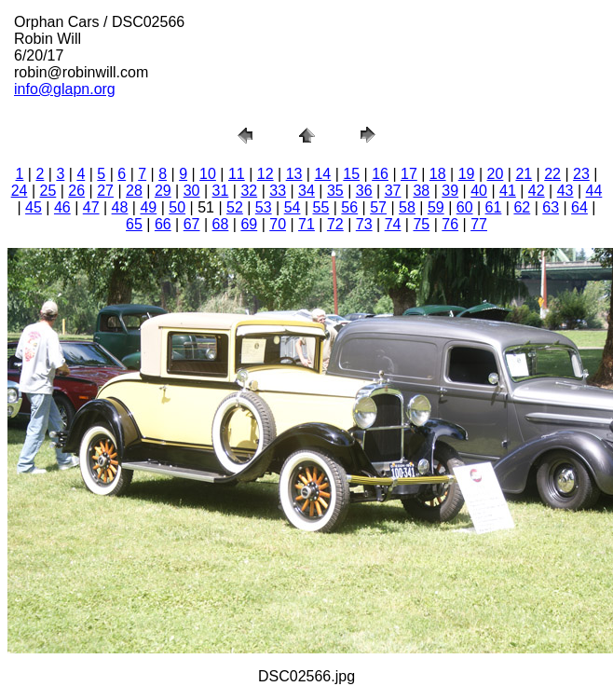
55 (321, 207)
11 (237, 174)
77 (479, 224)
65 (134, 224)
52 (235, 207)
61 (494, 207)
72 (335, 224)
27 (105, 191)
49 (148, 207)
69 (249, 224)
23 (581, 174)
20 (496, 174)
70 (278, 224)
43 (565, 191)
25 (48, 191)
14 (322, 174)
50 (177, 207)
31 (221, 191)
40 (479, 191)
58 (407, 207)
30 (192, 191)
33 (278, 191)
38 (421, 191)
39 (450, 191)
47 (91, 207)
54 (293, 207)
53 (264, 207)
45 (34, 207)
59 (436, 207)
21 (524, 174)
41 (508, 191)
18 (438, 174)
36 (364, 191)
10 (208, 174)
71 (306, 224)
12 (266, 174)
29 (163, 191)
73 (364, 224)
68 (221, 224)
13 (294, 174)
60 (465, 207)
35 (335, 191)
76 (450, 224)
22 (552, 174)
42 (537, 191)
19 (467, 174)
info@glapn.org (65, 89)
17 (409, 174)
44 (594, 191)
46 (62, 207)
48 (120, 207)
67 (192, 224)
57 (378, 207)
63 (551, 207)
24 (20, 191)
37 (393, 191)
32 (249, 191)
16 (380, 174)
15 (351, 174)
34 (306, 191)
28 (134, 191)
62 (522, 207)
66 (163, 224)
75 (421, 224)
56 (349, 207)
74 (393, 224)
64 (579, 207)
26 (76, 191)
